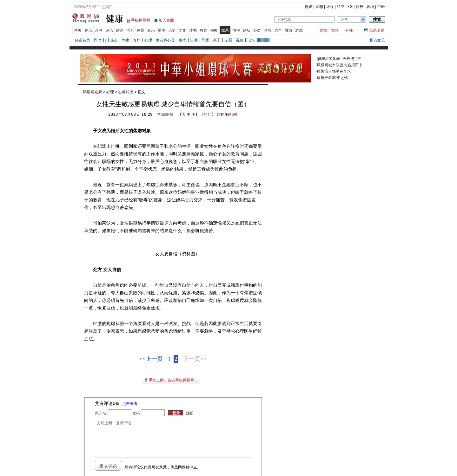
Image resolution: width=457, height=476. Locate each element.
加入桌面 (166, 20)
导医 (205, 40)
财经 (120, 30)
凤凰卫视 (377, 30)
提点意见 (377, 40)
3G (350, 7)
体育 (141, 30)
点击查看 (130, 404)
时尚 (268, 30)
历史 (172, 30)
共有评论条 (227, 114)
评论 (109, 30)
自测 (194, 40)
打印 (208, 114)
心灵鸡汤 (126, 92)
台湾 (99, 30)
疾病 (182, 40)
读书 (193, 30)
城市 (288, 30)
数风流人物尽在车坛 (334, 71)
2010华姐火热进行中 (344, 59)
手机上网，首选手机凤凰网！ (173, 380)
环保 (330, 7)
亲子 (217, 40)
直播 (349, 30)
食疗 (137, 40)
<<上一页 (151, 359)
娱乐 (151, 30)
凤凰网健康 (92, 92)
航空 (341, 7)
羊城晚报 (165, 114)
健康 (225, 30)
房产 (278, 30)
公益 (257, 30)
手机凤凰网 (141, 20)
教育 (203, 30)
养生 (125, 40)
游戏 (299, 30)
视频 (240, 40)
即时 (98, 40)
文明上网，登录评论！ (173, 438)
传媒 (308, 7)
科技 (360, 7)
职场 (370, 7)
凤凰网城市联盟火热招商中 (340, 65)
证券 (344, 20)
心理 (148, 40)
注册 (190, 413)
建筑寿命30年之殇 (332, 78)
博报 (236, 30)
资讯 (88, 30)
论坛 (247, 30)
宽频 (323, 30)
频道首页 (83, 40)
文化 (182, 30)
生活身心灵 (165, 40)
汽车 (130, 30)
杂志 (319, 7)
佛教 (214, 30)
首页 (78, 30)
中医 (381, 7)
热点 (114, 40)
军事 (162, 30)
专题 (228, 40)
